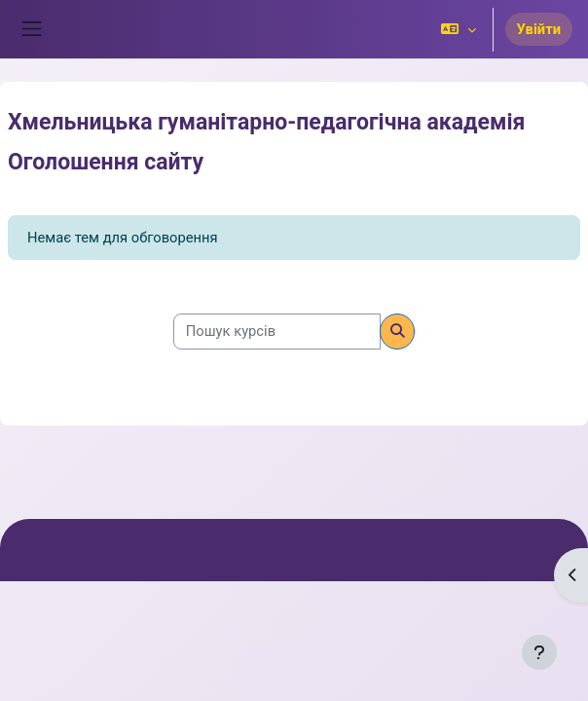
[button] (458, 29)
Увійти (539, 29)
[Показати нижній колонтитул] (539, 652)
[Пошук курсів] (277, 331)
